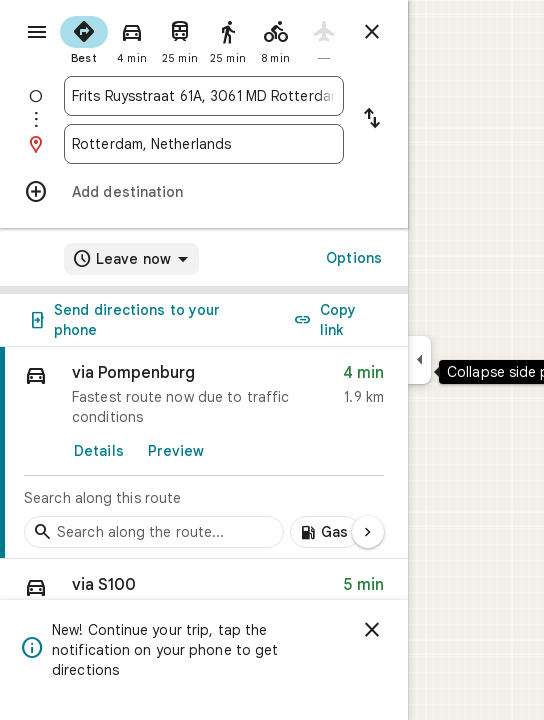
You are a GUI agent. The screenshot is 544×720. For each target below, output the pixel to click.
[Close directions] (372, 32)
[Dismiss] (372, 630)
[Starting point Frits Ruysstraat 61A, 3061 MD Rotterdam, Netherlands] (204, 96)
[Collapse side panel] (419, 360)
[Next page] (368, 532)
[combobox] (204, 96)
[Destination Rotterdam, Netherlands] (204, 144)
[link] (204, 453)
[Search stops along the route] (154, 532)
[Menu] (37, 32)
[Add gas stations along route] (325, 532)
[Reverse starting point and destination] (372, 120)
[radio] (84, 38)
